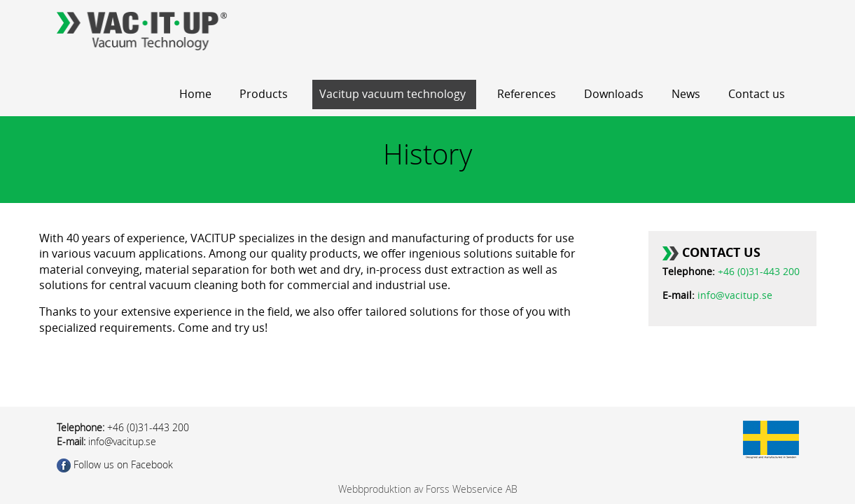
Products (264, 94)
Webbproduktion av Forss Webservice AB (428, 489)
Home (195, 94)
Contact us (757, 94)
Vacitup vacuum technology (392, 94)
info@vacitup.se (735, 296)
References (527, 94)
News (686, 94)
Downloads (614, 94)
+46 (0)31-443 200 (759, 272)
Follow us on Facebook (115, 464)
